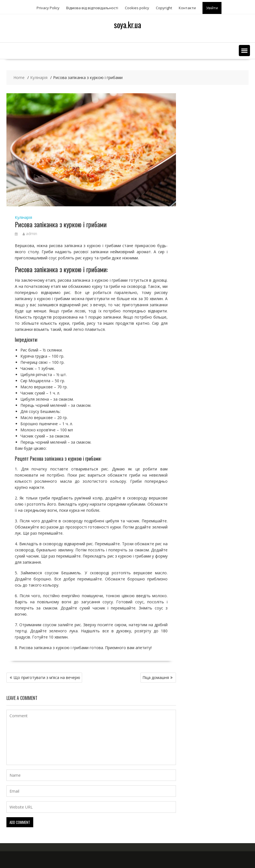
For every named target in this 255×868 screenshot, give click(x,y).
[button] (244, 51)
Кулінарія (23, 217)
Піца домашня (156, 677)
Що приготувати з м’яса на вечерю (47, 677)
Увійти (212, 8)
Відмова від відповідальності (92, 8)
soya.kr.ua (128, 25)
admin (30, 234)
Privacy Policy (48, 8)
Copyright (164, 8)
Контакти (187, 8)
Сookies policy (137, 8)
